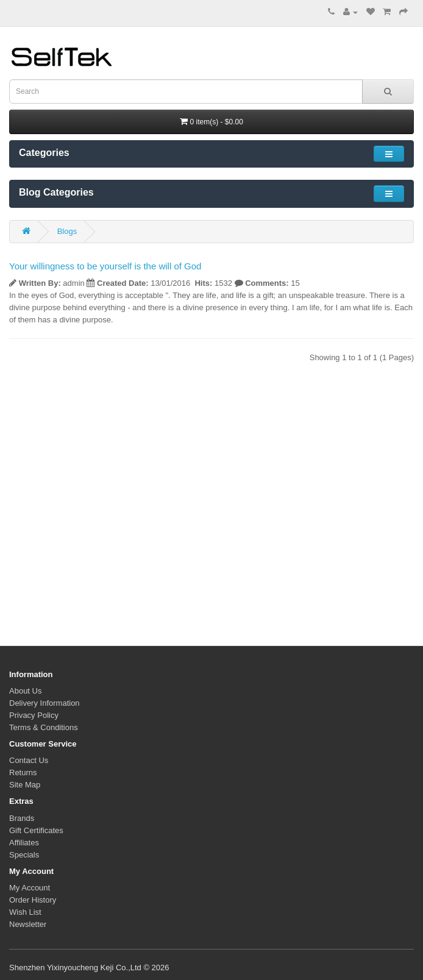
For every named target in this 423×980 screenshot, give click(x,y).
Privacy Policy (34, 715)
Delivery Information (44, 703)
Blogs (67, 231)
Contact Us (29, 760)
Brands (22, 818)
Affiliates (24, 843)
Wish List (25, 912)
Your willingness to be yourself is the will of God (105, 266)
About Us (25, 691)
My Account (30, 888)
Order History (33, 900)
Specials (24, 855)
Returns (23, 772)
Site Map (25, 785)
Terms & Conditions (44, 727)
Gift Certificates (36, 830)
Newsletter (28, 924)
